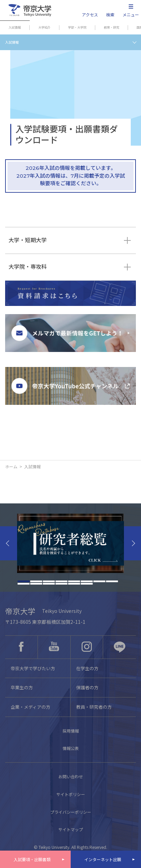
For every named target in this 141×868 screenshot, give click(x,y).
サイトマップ (71, 829)
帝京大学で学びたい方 (33, 668)
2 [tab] (36, 581)
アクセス (90, 14)
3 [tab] (49, 581)
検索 (110, 14)
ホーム (11, 466)
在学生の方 (87, 668)
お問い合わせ (71, 776)
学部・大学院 (77, 27)
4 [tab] (61, 581)
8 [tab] (112, 581)
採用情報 (71, 731)
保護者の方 (87, 687)
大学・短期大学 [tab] (28, 240)
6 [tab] (87, 581)
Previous (9, 543)
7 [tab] (99, 581)
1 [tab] (23, 581)
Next (132, 543)
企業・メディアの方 (30, 707)
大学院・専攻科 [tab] (28, 267)
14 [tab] (87, 584)
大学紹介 (44, 27)
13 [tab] (74, 584)
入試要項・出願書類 (32, 859)
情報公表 (71, 748)
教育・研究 (111, 27)
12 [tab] (61, 584)
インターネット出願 (103, 859)
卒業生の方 (22, 687)
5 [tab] (74, 581)
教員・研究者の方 (94, 707)
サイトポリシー (71, 794)
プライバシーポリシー (71, 812)
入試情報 (15, 27)
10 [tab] (36, 584)
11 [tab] (49, 584)
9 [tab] (23, 584)
